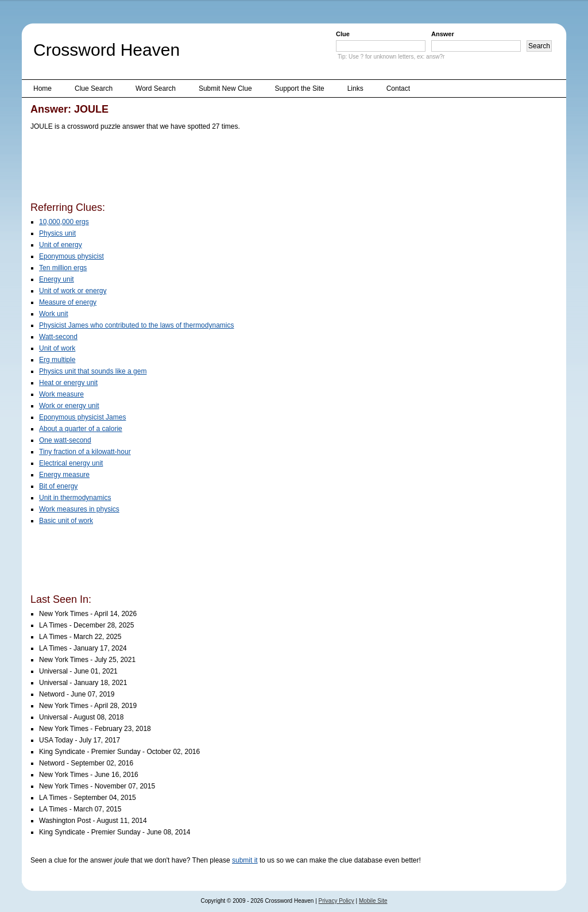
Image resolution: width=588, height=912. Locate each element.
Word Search (156, 88)
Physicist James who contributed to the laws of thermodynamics (136, 325)
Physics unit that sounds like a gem (93, 371)
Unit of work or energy (73, 291)
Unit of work (57, 348)
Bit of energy (58, 486)
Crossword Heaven (107, 50)
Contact (398, 88)
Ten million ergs (63, 268)
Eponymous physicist (71, 256)
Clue (343, 34)
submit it (245, 860)
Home (42, 88)
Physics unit (57, 233)
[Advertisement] (239, 168)
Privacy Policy (336, 901)
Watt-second (58, 337)
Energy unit (57, 279)
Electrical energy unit (71, 463)
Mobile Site (373, 901)
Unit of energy (61, 245)
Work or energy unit (69, 406)
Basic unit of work (66, 521)
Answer (443, 34)
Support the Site (300, 88)
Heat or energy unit (68, 383)
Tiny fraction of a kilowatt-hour (85, 452)
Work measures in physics (79, 509)
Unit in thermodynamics (75, 498)
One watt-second (65, 440)
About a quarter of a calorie (81, 429)
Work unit (53, 314)
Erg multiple (57, 360)
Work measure (61, 394)
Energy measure (64, 475)
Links (355, 88)
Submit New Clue (225, 88)
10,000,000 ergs (64, 222)
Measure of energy (68, 302)
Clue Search (94, 88)
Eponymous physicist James (82, 417)
